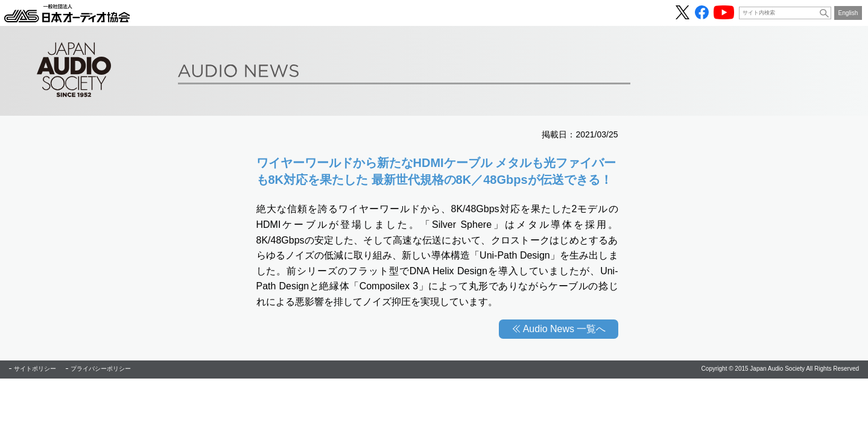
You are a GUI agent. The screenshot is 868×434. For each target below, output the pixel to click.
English (848, 13)
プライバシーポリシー (101, 369)
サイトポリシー (35, 369)
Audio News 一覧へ (565, 329)
